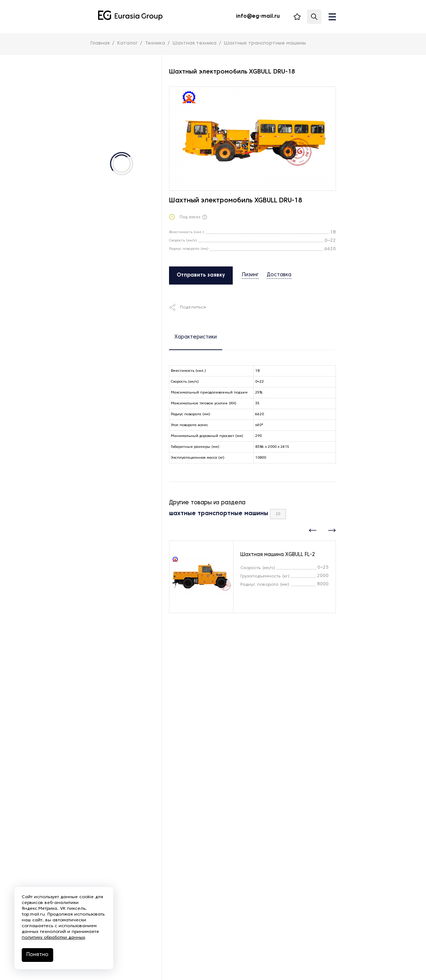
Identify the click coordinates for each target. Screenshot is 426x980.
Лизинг (250, 275)
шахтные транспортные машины (219, 514)
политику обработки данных (53, 938)
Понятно (37, 955)
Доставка (279, 275)
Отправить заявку (201, 275)
